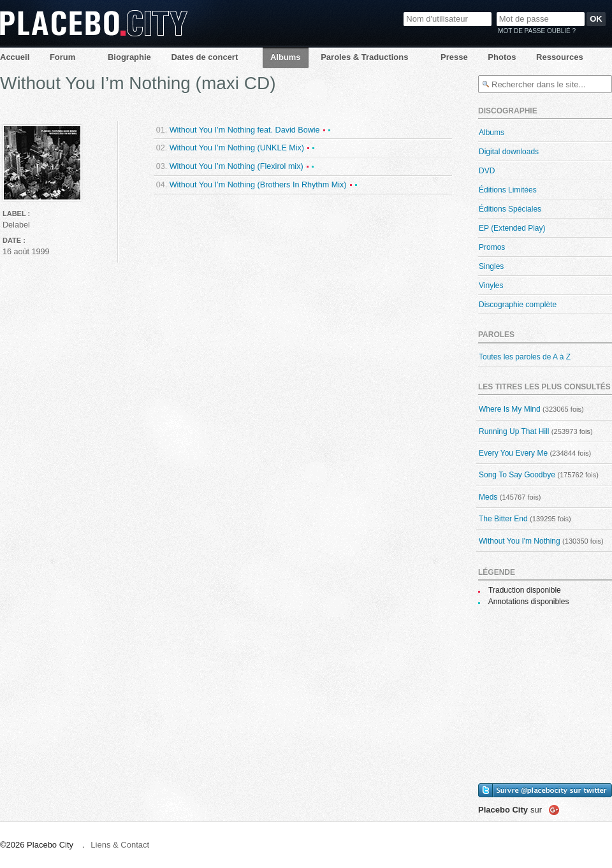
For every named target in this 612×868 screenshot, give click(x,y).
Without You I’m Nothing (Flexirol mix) (237, 166)
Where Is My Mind (510, 409)
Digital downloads (509, 152)
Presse (454, 57)
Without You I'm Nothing (520, 541)
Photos (502, 57)
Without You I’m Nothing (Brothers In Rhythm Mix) (258, 185)
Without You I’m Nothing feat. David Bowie (245, 130)
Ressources (560, 57)
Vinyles (491, 286)
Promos (492, 247)
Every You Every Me (513, 453)
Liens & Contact (120, 845)
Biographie (129, 57)
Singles (491, 266)
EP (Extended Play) (512, 228)
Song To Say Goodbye (517, 475)
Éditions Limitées (508, 190)
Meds (488, 497)
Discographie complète (518, 305)
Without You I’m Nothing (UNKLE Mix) (237, 148)
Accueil (15, 57)
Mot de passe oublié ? (537, 31)
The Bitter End (503, 519)
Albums (286, 57)
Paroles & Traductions (364, 57)
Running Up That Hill (514, 431)
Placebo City (94, 23)
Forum (62, 57)
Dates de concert (204, 57)
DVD (487, 171)
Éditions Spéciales (510, 209)
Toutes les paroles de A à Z (525, 357)
